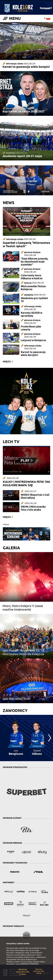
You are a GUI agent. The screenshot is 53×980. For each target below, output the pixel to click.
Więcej (7, 362)
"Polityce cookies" (13, 962)
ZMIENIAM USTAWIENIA (29, 964)
